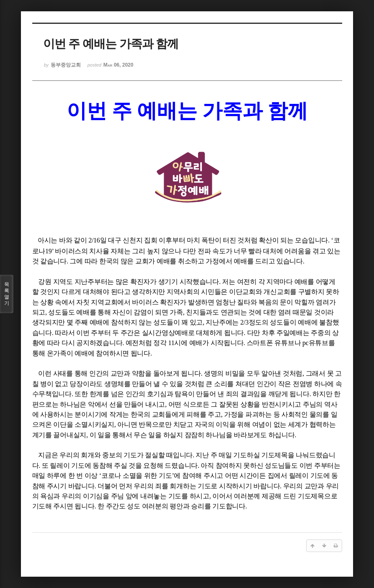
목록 (7, 294)
